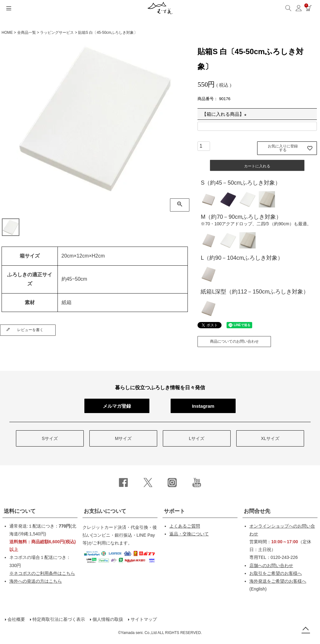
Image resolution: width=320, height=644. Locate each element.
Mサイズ (123, 438)
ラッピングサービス (57, 33)
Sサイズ (50, 438)
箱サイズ (30, 256)
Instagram (203, 406)
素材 (30, 302)
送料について (20, 511)
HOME (7, 33)
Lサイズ (197, 438)
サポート (174, 511)
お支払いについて (105, 511)
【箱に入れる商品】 (225, 114)
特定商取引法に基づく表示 (59, 619)
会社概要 (16, 619)
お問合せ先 (257, 511)
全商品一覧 (27, 33)
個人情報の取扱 (108, 619)
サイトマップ (144, 619)
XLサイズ (270, 438)
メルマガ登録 (117, 406)
